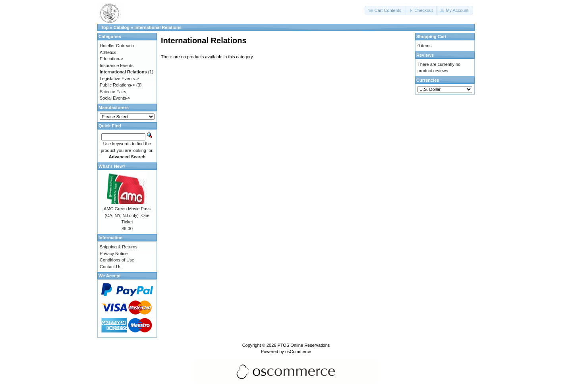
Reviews (425, 55)
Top (105, 27)
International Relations (158, 27)
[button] (385, 11)
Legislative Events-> (119, 79)
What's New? (112, 166)
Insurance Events (117, 65)
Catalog (122, 27)
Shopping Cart (431, 37)
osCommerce (298, 352)
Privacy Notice (114, 254)
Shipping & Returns (119, 247)
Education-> (111, 59)
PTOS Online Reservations (303, 345)
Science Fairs (113, 92)
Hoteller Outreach (117, 46)
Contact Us (110, 267)
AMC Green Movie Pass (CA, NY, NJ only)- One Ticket (127, 215)
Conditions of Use (117, 260)
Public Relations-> (117, 85)
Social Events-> (115, 98)
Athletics (108, 52)
